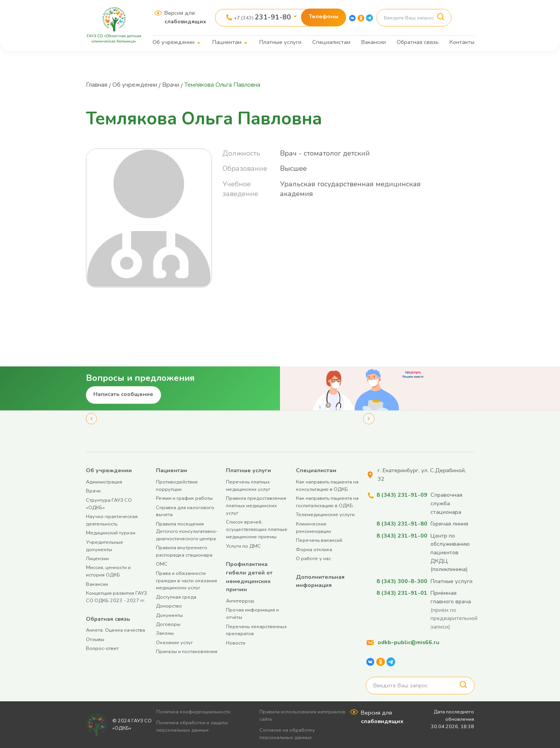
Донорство (169, 606)
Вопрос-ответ (102, 648)
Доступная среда (176, 597)
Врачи (176, 85)
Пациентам (227, 42)
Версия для (185, 17)
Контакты (462, 42)
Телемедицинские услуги (325, 514)
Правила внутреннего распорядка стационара (184, 551)
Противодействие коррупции (177, 485)
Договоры (168, 624)
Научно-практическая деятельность (112, 520)
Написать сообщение (123, 394)
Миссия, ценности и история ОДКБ (108, 571)
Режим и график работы (184, 498)
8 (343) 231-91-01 (402, 593)
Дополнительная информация (320, 581)
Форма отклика (314, 549)
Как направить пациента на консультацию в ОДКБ (327, 485)
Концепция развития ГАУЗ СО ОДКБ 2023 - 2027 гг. (116, 597)
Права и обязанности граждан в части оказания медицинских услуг (186, 581)
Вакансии (374, 42)
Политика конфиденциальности (196, 712)
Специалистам (331, 42)
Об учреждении (173, 42)
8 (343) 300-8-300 (402, 581)
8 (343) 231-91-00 (402, 536)
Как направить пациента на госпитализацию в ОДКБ (327, 502)
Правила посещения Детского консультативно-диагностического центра (187, 531)
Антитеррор (240, 601)
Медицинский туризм (111, 533)
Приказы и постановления (187, 651)
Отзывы (95, 639)
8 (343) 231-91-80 (402, 524)
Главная (98, 85)
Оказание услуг (174, 642)
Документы (169, 615)
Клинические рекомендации (313, 527)
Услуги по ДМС (243, 546)
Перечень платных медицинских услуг (248, 485)
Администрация (104, 482)
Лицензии (97, 558)
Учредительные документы (105, 546)
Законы (165, 633)
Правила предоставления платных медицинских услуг (256, 505)
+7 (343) (262, 17)
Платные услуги (280, 42)
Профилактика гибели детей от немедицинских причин (249, 577)
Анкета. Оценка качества (115, 630)
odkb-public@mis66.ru (409, 642)
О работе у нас (313, 558)
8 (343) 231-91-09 (402, 495)
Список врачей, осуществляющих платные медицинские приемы (257, 529)
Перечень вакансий (319, 540)
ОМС (162, 564)
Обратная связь (418, 42)
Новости (236, 643)
